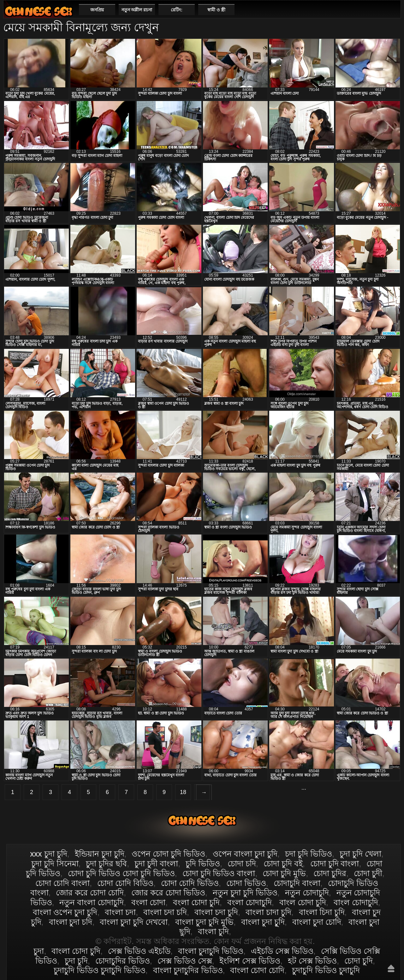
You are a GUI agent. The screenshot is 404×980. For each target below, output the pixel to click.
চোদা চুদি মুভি (284, 873)
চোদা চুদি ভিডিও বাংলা (219, 873)
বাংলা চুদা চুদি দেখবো (134, 922)
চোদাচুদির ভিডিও (123, 961)
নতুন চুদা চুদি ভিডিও (245, 893)
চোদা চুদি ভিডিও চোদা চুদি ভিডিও (121, 873)
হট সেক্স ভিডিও (312, 961)
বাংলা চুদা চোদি (317, 922)
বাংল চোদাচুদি (356, 902)
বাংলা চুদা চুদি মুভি (204, 922)
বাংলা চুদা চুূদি (263, 922)
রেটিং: (177, 10)
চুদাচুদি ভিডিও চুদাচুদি (326, 970)
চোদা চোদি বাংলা (62, 883)
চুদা (39, 951)
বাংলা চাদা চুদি (268, 912)
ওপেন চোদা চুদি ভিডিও (168, 854)
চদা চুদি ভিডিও (309, 854)
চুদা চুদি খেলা (360, 854)
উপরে (391, 968)
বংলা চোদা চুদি (196, 902)
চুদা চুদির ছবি (106, 863)
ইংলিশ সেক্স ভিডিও (250, 961)
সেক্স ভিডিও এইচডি (139, 951)
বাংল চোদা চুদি (303, 902)
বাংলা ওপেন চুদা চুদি (65, 912)
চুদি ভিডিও (203, 863)
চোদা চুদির (330, 873)
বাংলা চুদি (213, 931)
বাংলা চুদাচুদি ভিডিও (211, 951)
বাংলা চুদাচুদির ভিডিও (188, 970)
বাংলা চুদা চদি (71, 922)
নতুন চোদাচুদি (307, 893)
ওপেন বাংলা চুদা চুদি (245, 854)
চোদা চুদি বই (283, 863)
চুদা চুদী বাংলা (156, 863)
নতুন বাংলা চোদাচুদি (92, 902)
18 (183, 792)
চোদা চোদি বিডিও (125, 883)
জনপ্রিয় (97, 10)
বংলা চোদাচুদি (250, 902)
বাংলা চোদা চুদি (39, 11)
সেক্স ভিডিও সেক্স (185, 961)
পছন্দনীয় (393, 9)
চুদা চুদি (76, 961)
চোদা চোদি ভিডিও (190, 883)
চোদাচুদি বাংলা (297, 883)
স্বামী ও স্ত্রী (216, 10)
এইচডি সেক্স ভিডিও (282, 951)
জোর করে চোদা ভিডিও (168, 893)
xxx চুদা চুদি (48, 854)
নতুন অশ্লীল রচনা (137, 10)
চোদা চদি (242, 863)
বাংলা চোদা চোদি (257, 970)
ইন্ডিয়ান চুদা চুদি (100, 854)
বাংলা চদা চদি (165, 912)
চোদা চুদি (359, 961)
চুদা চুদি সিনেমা (55, 863)
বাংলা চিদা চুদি (322, 912)
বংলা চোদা (148, 902)
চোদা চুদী (368, 873)
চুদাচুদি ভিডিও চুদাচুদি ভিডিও (100, 970)
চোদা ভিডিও (246, 883)
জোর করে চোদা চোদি (90, 893)
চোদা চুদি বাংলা (335, 863)
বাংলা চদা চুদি (216, 912)
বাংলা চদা (120, 912)
